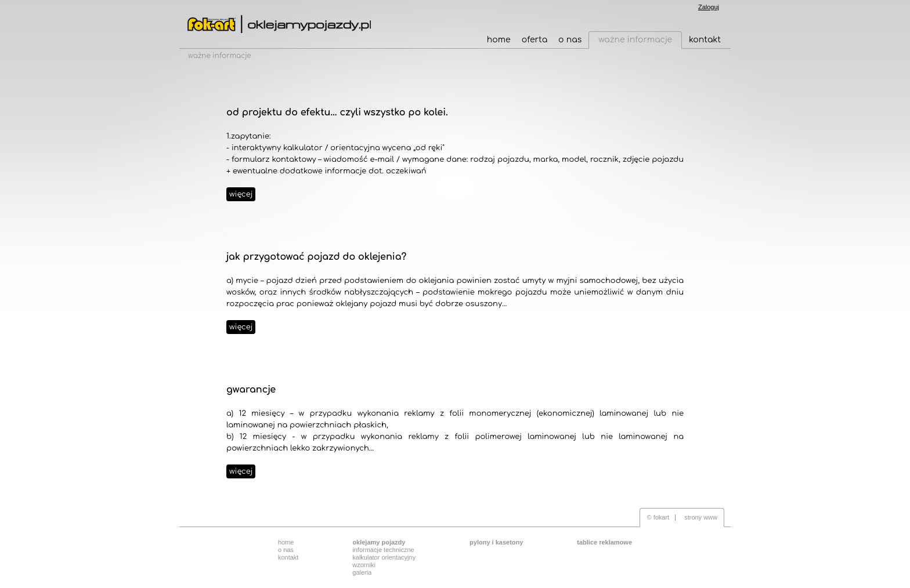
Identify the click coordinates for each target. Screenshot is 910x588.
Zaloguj (709, 7)
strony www (701, 517)
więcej (241, 194)
